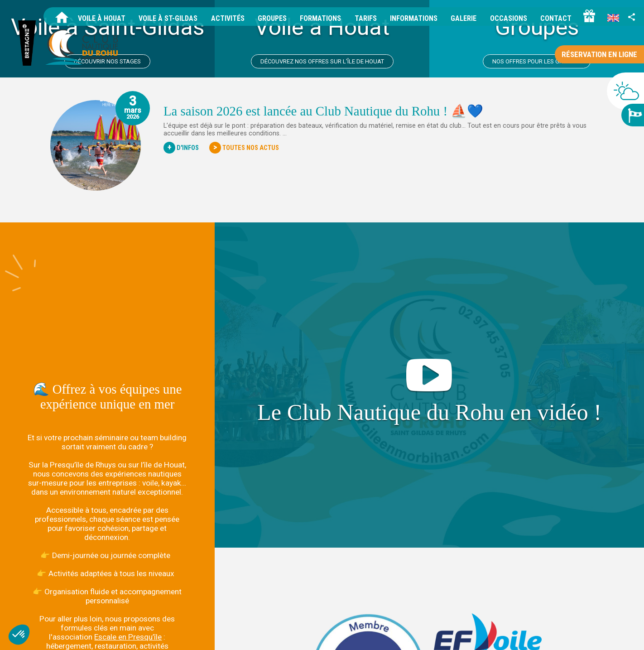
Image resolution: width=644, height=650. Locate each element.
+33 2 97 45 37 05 (91, 623)
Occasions (509, 18)
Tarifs (366, 18)
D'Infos (181, 148)
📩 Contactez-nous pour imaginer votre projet (107, 564)
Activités (228, 18)
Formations (320, 18)
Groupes (272, 18)
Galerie (464, 18)
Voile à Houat (102, 18)
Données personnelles (538, 635)
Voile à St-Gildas (168, 18)
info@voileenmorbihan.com (169, 623)
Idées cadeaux (618, 635)
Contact (556, 18)
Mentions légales (478, 635)
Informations (414, 18)
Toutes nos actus (244, 148)
